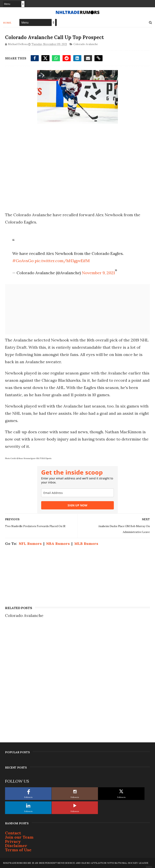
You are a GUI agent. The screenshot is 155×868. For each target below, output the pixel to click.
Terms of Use (18, 850)
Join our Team (19, 837)
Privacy (13, 841)
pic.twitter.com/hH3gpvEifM (62, 261)
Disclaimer (16, 846)
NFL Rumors (30, 544)
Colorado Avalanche (86, 44)
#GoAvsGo (23, 261)
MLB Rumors (86, 544)
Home (7, 23)
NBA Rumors (58, 544)
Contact (13, 833)
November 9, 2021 (98, 273)
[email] (77, 493)
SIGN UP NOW (77, 505)
